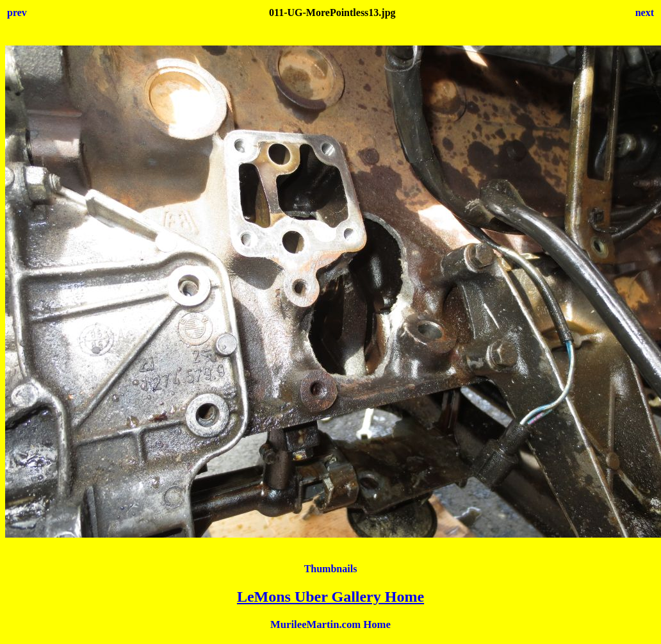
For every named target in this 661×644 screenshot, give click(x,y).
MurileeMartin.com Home (330, 624)
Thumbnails (331, 569)
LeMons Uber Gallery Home (330, 597)
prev (17, 12)
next (645, 12)
